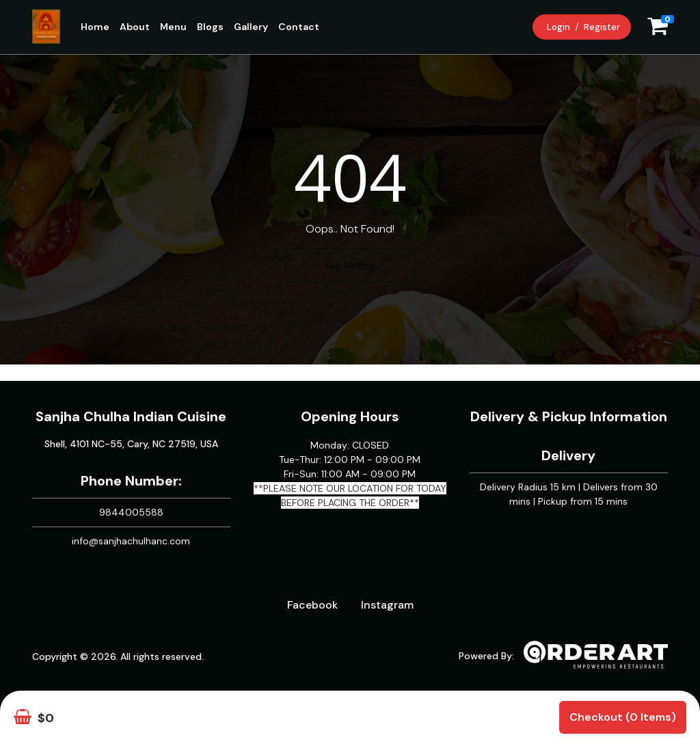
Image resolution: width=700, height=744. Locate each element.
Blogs (210, 27)
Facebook (312, 605)
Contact (299, 27)
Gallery (251, 27)
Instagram (387, 605)
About (135, 27)
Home (95, 27)
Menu (173, 27)
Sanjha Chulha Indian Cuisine (131, 416)
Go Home (350, 265)
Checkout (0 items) (623, 717)
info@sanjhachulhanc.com (131, 541)
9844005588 (131, 512)
